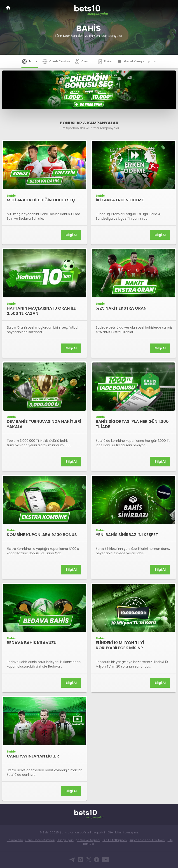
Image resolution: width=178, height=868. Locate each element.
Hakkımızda (15, 840)
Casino (84, 61)
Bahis (30, 61)
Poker (105, 61)
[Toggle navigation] (170, 7)
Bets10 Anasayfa (8, 8)
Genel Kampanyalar (137, 61)
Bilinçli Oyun (65, 840)
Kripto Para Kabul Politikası (148, 840)
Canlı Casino (56, 61)
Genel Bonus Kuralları (40, 840)
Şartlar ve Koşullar (88, 840)
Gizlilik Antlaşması (115, 840)
